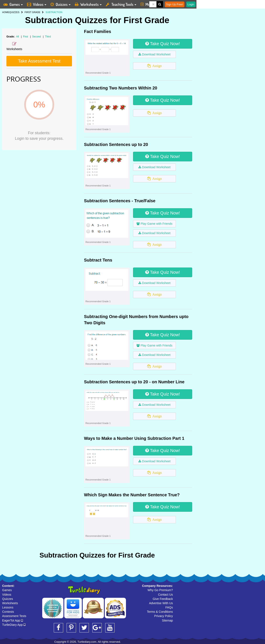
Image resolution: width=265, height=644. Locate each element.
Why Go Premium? (160, 590)
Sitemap (167, 620)
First (26, 37)
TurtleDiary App (14, 625)
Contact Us (165, 595)
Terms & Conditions (160, 612)
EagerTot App (13, 620)
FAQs (169, 607)
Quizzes (8, 599)
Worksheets (10, 603)
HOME (6, 12)
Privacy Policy (164, 616)
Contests (8, 612)
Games (7, 590)
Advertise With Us (161, 603)
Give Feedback (163, 599)
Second (37, 37)
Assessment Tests (14, 616)
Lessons (8, 607)
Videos (7, 595)
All (17, 37)
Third (48, 37)
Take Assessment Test (39, 61)
